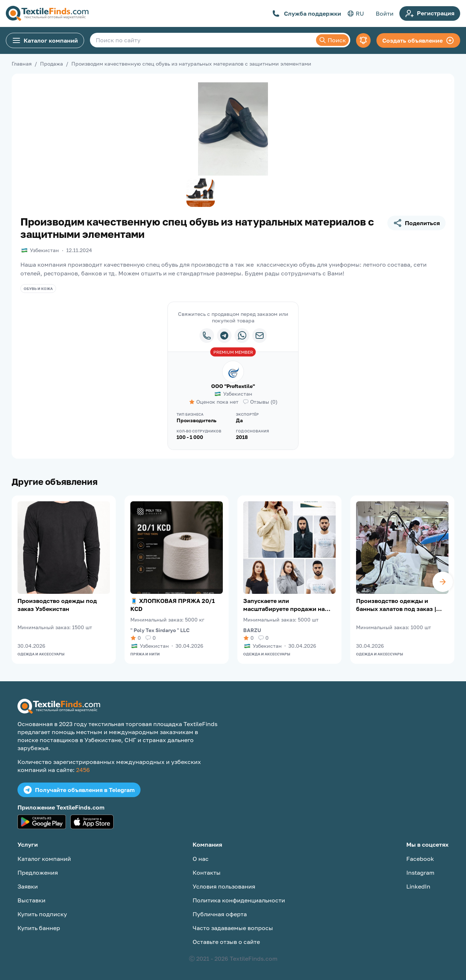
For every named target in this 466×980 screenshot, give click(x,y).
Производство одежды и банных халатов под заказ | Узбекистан (396, 605)
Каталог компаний (45, 40)
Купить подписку (42, 914)
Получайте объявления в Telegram (79, 790)
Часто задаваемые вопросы (233, 928)
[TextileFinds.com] (47, 13)
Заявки (28, 886)
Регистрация (430, 13)
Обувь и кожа (38, 289)
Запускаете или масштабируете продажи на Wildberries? (284, 605)
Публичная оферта (220, 914)
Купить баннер (39, 928)
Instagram (420, 873)
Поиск (332, 40)
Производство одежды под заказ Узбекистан (57, 605)
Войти (385, 13)
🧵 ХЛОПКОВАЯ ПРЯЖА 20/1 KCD (173, 605)
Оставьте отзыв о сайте (226, 942)
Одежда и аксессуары (41, 654)
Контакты (207, 873)
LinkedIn (418, 886)
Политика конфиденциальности (239, 900)
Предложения (38, 873)
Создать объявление (418, 40)
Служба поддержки (307, 13)
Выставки (31, 900)
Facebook (420, 859)
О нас (201, 859)
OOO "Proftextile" (233, 386)
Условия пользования (224, 886)
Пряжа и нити (145, 654)
